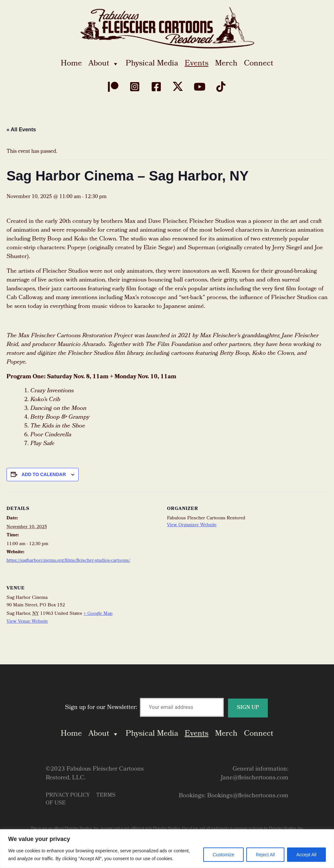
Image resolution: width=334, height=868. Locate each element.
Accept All (306, 855)
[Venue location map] (293, 616)
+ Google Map (98, 614)
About (104, 64)
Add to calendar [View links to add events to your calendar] (44, 474)
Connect (259, 64)
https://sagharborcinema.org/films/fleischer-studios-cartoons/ (68, 561)
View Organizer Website (192, 525)
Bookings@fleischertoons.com (248, 796)
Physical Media (152, 64)
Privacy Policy (68, 796)
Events (197, 64)
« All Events (21, 130)
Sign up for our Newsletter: (166, 708)
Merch (226, 64)
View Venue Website (27, 622)
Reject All (265, 855)
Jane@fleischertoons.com (255, 778)
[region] (167, 849)
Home (71, 64)
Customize (223, 855)
